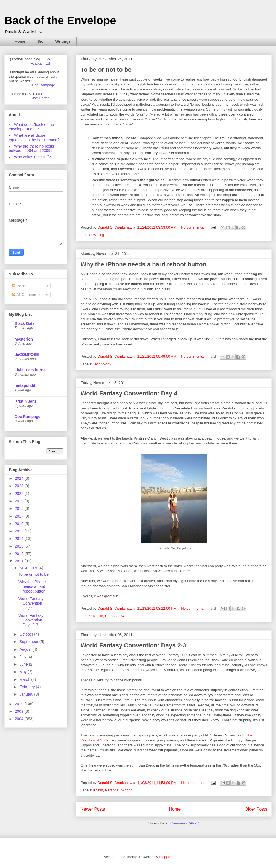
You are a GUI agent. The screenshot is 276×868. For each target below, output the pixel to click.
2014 (20, 539)
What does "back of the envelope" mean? (31, 127)
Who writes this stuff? (32, 157)
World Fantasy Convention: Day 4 (129, 393)
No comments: (193, 227)
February (28, 687)
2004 (20, 719)
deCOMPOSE (27, 355)
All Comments (26, 294)
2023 (20, 486)
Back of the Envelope (60, 20)
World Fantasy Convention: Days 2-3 (133, 645)
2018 (20, 508)
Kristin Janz (26, 401)
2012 (20, 554)
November (29, 568)
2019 (20, 501)
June (24, 664)
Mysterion (24, 339)
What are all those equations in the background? (34, 138)
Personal (112, 616)
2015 (20, 531)
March (25, 679)
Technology (102, 364)
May (23, 672)
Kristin (98, 616)
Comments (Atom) (185, 823)
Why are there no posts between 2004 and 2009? (31, 148)
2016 (20, 524)
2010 (20, 704)
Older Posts (256, 809)
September (29, 642)
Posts (19, 286)
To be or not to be (106, 70)
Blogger (165, 857)
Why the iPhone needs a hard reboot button (144, 264)
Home (20, 41)
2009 (20, 711)
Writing (99, 235)
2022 (20, 494)
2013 (20, 546)
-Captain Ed (40, 63)
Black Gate (25, 323)
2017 (20, 516)
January (27, 694)
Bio (40, 41)
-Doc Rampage (43, 85)
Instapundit (25, 385)
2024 (20, 478)
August (26, 649)
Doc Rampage (27, 417)
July (23, 657)
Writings (63, 41)
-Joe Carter (40, 98)
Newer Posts (93, 809)
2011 (20, 561)
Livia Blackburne (30, 370)
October (27, 634)
